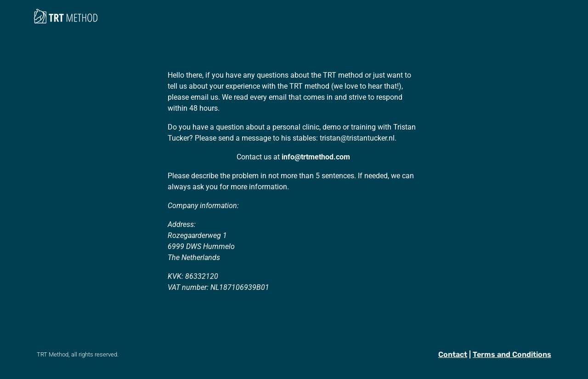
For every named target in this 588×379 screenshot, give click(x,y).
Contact (453, 354)
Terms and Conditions (512, 354)
